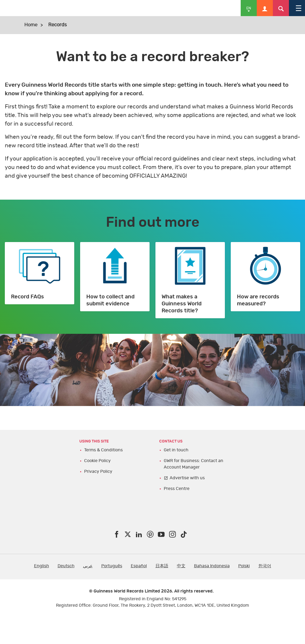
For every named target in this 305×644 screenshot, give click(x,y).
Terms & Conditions (103, 450)
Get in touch (176, 450)
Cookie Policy (97, 461)
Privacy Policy (98, 471)
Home (31, 25)
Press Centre (177, 489)
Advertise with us (187, 478)
